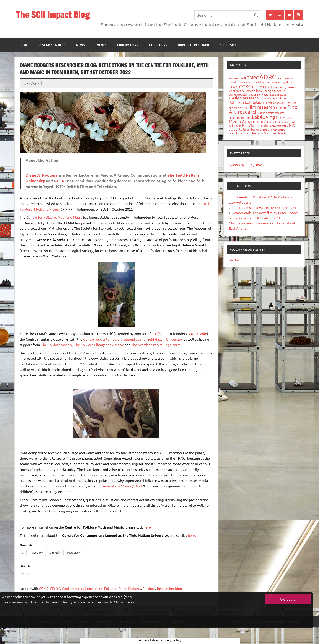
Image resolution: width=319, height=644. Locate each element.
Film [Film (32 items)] (288, 103)
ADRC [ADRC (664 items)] (268, 77)
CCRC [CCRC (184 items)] (245, 86)
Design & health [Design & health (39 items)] (275, 91)
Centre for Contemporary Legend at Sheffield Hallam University (133, 339)
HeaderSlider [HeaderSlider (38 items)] (237, 118)
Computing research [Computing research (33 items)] (285, 87)
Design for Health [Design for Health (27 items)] (259, 94)
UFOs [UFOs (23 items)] (260, 133)
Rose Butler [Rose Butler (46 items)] (251, 129)
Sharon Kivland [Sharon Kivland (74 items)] (273, 129)
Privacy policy (171, 641)
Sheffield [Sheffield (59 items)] (236, 133)
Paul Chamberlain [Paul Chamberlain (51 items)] (255, 125)
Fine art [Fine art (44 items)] (281, 107)
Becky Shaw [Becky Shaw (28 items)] (285, 82)
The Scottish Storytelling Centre (156, 345)
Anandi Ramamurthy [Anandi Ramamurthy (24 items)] (240, 82)
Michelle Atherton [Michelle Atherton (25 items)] (278, 122)
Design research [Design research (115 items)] (244, 98)
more (129, 597)
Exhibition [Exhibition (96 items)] (254, 102)
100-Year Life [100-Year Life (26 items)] (236, 78)
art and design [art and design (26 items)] (259, 82)
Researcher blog (52, 45)
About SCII (228, 45)
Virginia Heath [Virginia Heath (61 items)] (275, 133)
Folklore (149, 588)
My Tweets (237, 260)
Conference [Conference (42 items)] (237, 91)
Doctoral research (194, 45)
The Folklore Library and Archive (99, 345)
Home (24, 45)
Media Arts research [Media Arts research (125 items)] (248, 121)
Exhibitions (158, 45)
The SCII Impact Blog (53, 15)
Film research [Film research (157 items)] (261, 107)
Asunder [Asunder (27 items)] (272, 82)
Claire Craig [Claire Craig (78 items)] (262, 87)
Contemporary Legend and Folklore (89, 588)
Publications (128, 45)
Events (101, 45)
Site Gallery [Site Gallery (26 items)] (250, 133)
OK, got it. (288, 599)
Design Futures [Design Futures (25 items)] (278, 94)
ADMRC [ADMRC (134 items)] (251, 77)
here (147, 527)
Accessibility (148, 641)
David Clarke (197, 333)
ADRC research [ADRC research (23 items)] (285, 78)
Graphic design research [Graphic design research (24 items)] (271, 113)
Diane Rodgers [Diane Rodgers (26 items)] (267, 98)
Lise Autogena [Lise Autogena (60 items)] (287, 117)
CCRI (61, 181)
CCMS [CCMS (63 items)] (234, 87)
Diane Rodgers (130, 588)
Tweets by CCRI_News (246, 164)
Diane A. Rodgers (42, 175)
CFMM (55, 588)
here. (192, 535)
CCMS (44, 588)
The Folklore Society (57, 345)
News (81, 45)
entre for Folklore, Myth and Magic (55, 217)
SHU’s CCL (159, 333)
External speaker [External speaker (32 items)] (275, 103)
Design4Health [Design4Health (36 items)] (238, 94)
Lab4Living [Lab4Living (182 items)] (264, 117)
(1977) (119, 486)
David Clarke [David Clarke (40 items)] (254, 91)
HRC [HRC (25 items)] (249, 118)
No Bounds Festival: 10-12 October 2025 (265, 207)
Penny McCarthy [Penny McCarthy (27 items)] (278, 126)
